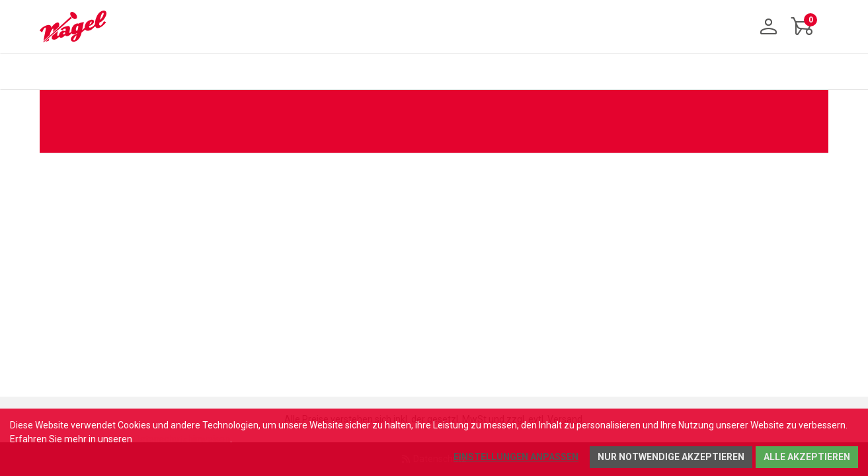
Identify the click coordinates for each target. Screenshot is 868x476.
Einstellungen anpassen (516, 457)
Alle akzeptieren (807, 457)
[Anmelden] (769, 26)
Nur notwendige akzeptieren (671, 457)
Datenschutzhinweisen (182, 439)
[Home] (78, 26)
